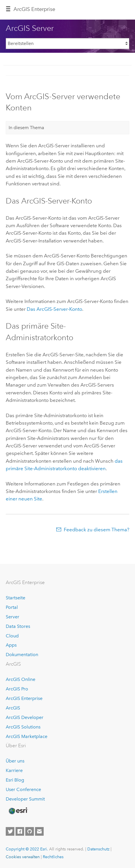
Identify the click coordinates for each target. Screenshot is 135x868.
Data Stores (18, 626)
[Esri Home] (18, 811)
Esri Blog (15, 780)
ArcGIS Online (21, 679)
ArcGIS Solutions (23, 727)
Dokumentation (22, 655)
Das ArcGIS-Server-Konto (54, 309)
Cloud (12, 636)
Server (12, 617)
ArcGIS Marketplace (27, 736)
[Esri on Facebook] (20, 831)
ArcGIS (13, 708)
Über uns (15, 761)
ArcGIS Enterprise (34, 9)
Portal (12, 607)
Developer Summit (25, 799)
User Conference (23, 789)
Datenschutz (98, 849)
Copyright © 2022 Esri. (27, 849)
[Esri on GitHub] (30, 831)
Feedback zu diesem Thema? (97, 530)
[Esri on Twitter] (10, 831)
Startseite (16, 598)
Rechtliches (53, 857)
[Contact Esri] (39, 831)
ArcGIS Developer (25, 717)
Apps (11, 645)
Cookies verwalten (23, 857)
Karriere (14, 770)
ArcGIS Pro (17, 689)
